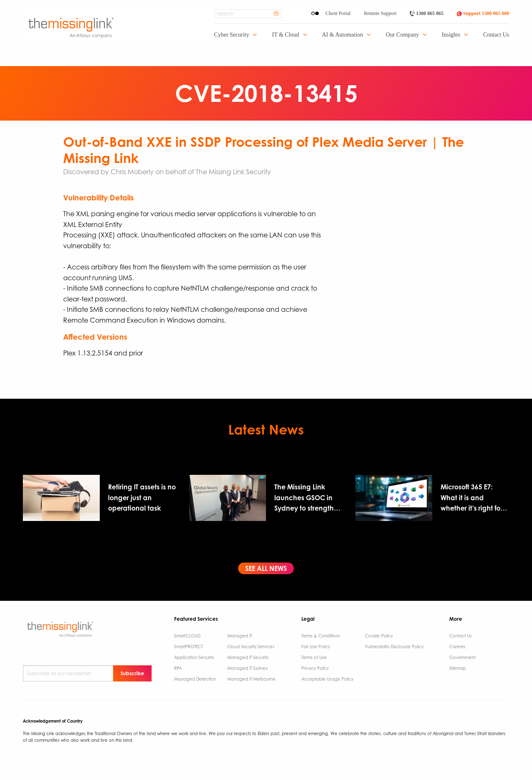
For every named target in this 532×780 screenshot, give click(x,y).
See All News (266, 568)
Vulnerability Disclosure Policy (394, 647)
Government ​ (463, 657)
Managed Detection (195, 679)
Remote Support (380, 13)
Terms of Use (314, 657)
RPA (178, 668)
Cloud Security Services (251, 647)
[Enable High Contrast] (315, 13)
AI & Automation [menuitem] (343, 35)
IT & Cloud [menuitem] (285, 35)
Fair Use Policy (316, 647)
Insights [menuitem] (451, 35)
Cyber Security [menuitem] (232, 35)
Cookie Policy (379, 636)
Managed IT (240, 636)
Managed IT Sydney (248, 668)
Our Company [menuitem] (402, 35)
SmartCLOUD (187, 636)
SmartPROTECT (188, 647)
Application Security (194, 657)
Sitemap (458, 668)
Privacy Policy (315, 668)
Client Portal (338, 13)
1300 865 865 (427, 13)
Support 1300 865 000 (483, 13)
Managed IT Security (248, 657)
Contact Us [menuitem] (496, 35)
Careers (457, 647)
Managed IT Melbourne (251, 679)
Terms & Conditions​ (321, 636)
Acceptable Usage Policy (327, 679)
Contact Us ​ (461, 636)
